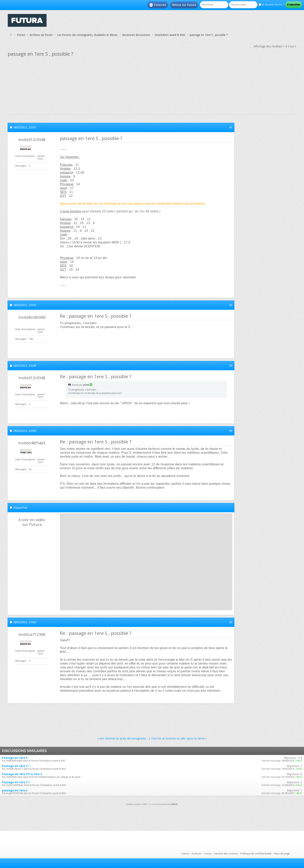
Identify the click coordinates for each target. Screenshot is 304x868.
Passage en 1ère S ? (16, 766)
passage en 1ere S (15, 790)
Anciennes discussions (136, 35)
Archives (197, 853)
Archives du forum (41, 35)
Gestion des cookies (226, 853)
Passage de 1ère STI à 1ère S (22, 774)
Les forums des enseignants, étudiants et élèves (87, 35)
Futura (185, 853)
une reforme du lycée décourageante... (124, 738)
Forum (21, 35)
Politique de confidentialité (256, 853)
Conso (208, 853)
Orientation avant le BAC (170, 35)
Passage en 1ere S (15, 758)
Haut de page (282, 853)
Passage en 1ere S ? (16, 782)
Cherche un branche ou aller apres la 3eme (178, 738)
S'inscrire (158, 5)
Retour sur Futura (184, 5)
